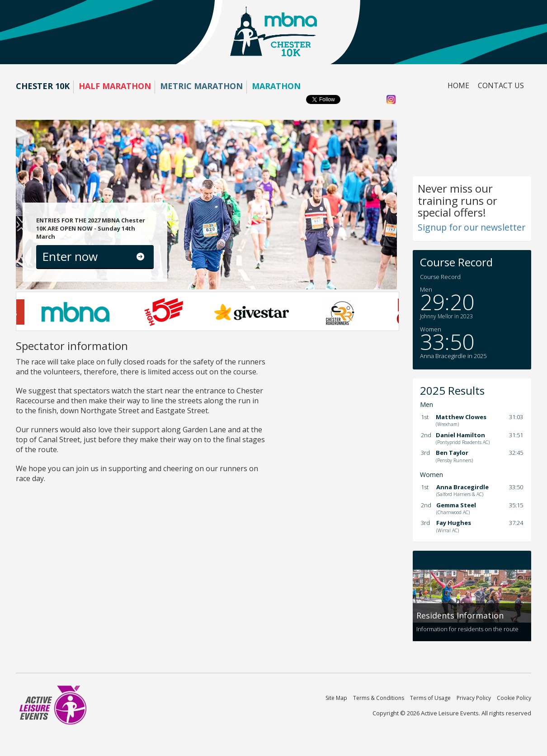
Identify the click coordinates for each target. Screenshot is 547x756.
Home (458, 85)
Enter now (70, 256)
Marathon (276, 86)
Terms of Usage (430, 698)
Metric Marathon (201, 86)
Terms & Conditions (379, 698)
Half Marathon (115, 86)
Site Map (336, 698)
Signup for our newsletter (472, 227)
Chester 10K (43, 86)
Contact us (501, 85)
